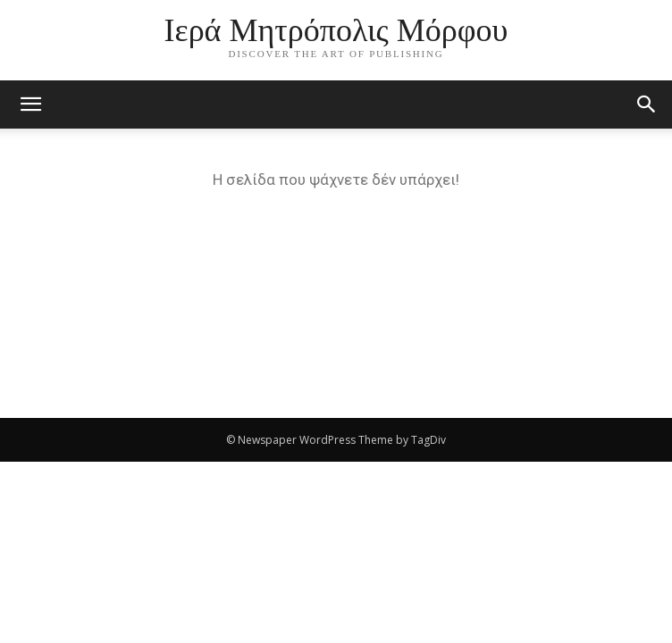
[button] (647, 104)
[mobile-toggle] (30, 104)
